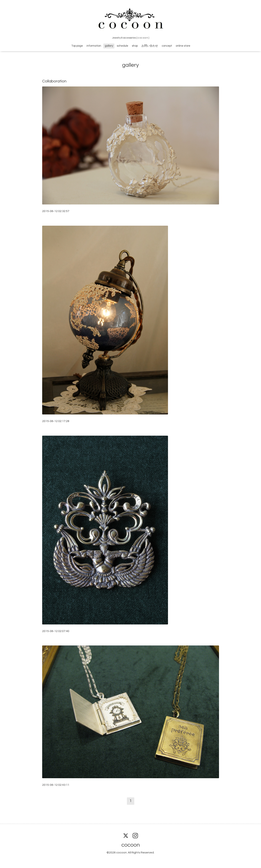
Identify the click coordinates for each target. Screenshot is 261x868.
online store (183, 46)
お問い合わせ (150, 46)
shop (135, 46)
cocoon (131, 845)
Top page (77, 46)
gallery (109, 46)
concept (167, 46)
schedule (122, 46)
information (94, 46)
